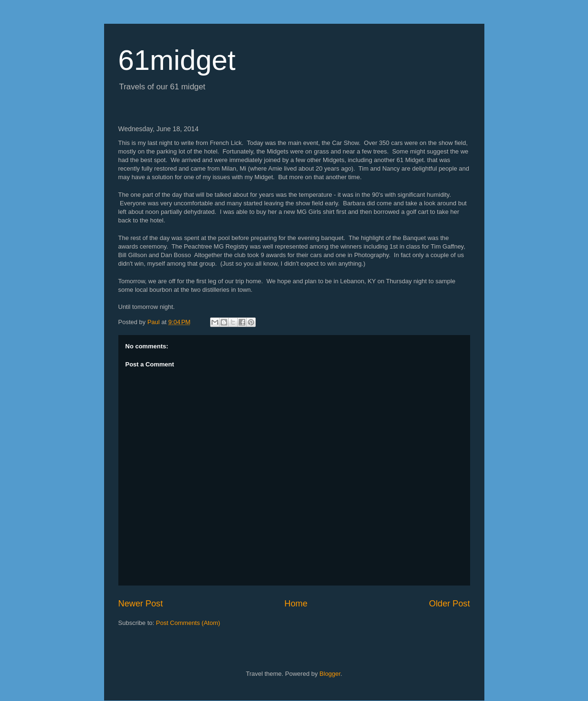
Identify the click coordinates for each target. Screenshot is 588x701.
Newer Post (141, 604)
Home (296, 604)
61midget (177, 60)
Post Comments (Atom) (188, 623)
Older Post (450, 604)
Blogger (330, 674)
